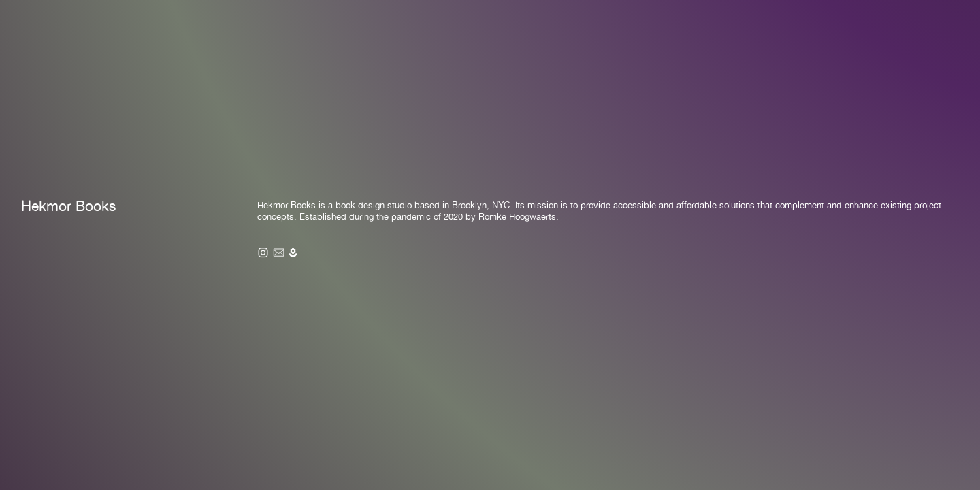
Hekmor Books (69, 206)
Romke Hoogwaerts (517, 216)
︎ (263, 253)
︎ (279, 253)
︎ (293, 253)
